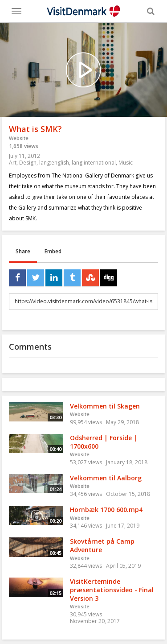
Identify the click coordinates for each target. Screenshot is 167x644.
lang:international (94, 163)
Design (28, 163)
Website (19, 138)
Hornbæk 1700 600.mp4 (106, 510)
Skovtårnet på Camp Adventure (102, 545)
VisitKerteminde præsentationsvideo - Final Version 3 (112, 590)
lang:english (54, 163)
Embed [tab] (53, 251)
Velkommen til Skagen (105, 406)
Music (126, 163)
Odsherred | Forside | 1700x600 (104, 442)
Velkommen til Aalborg (106, 478)
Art (13, 163)
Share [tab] (23, 251)
